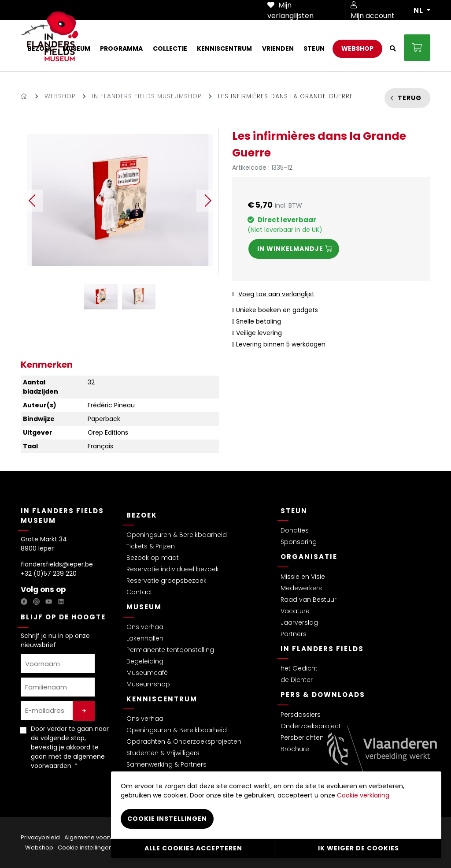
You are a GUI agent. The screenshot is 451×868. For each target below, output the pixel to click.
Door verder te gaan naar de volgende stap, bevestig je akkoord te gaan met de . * (70, 747)
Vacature (295, 611)
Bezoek (142, 515)
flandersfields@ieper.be (57, 564)
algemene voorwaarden (68, 761)
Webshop (60, 96)
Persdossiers (301, 715)
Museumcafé (147, 673)
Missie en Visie (303, 577)
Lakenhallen (145, 638)
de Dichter (297, 680)
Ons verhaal (146, 627)
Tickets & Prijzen (151, 546)
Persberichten (302, 738)
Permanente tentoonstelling (170, 650)
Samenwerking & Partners (166, 764)
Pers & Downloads (323, 695)
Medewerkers (301, 588)
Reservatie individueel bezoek (173, 569)
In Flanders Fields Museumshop (147, 96)
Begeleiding (145, 661)
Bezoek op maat (153, 558)
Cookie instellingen (85, 848)
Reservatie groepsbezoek (166, 581)
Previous (32, 201)
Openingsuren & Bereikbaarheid (177, 535)
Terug (410, 98)
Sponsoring (299, 542)
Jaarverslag (299, 622)
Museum (144, 607)
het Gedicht (299, 668)
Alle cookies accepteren (193, 848)
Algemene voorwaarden (100, 837)
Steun (294, 511)
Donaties (295, 530)
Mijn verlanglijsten (290, 10)
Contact (139, 592)
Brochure (295, 749)
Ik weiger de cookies (359, 848)
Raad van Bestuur (309, 600)
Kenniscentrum (162, 699)
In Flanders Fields (322, 649)
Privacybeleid (40, 837)
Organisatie (309, 557)
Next (207, 201)
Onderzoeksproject (311, 726)
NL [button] (419, 11)
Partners (294, 634)
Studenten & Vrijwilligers (163, 753)
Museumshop (148, 684)
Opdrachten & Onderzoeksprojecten (184, 741)
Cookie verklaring (363, 795)
